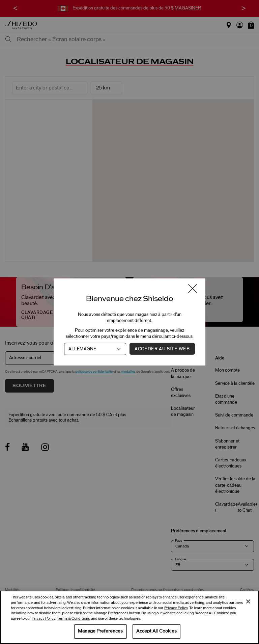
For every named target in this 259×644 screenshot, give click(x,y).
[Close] (248, 601)
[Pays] (95, 349)
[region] (129, 617)
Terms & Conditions (73, 619)
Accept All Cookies (156, 631)
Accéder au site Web (162, 349)
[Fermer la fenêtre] (193, 289)
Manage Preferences (100, 631)
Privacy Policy (176, 608)
